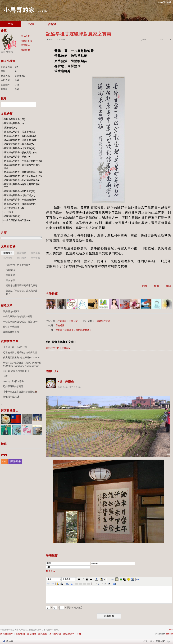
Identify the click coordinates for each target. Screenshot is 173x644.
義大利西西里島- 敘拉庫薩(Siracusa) (21, 357)
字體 (49, 579)
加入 (152, 641)
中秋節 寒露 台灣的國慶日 (16, 371)
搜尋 (39, 104)
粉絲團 (10, 641)
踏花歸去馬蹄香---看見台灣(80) (19, 132)
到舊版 (42, 11)
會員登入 (51, 571)
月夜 (5, 376)
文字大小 (67, 579)
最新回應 (22, 253)
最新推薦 (35, 253)
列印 (168, 286)
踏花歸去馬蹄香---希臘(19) (17, 157)
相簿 (31, 24)
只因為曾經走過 (102, 321)
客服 (79, 634)
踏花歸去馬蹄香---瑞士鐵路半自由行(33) (22, 166)
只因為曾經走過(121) (14, 119)
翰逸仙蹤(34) (10, 128)
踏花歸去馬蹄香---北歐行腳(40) (19, 195)
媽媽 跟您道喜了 (11, 311)
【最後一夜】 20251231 (15, 347)
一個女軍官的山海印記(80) (17, 220)
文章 (10, 24)
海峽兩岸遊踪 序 (11, 397)
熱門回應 (22, 258)
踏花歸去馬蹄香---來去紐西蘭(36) (21, 200)
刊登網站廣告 (7, 634)
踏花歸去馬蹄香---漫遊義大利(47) (21, 204)
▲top (171, 630)
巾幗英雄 (10, 270)
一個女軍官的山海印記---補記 (18, 316)
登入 (146, 641)
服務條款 (43, 634)
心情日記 (74, 321)
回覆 (145, 286)
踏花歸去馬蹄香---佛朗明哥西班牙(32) (23, 172)
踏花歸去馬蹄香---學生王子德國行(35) (23, 161)
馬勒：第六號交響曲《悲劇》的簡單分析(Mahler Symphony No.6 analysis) (22, 364)
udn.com (169, 634)
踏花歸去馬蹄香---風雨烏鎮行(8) (20, 136)
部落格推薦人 (10, 411)
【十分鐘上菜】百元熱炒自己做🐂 (20, 392)
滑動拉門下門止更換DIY (58, 348)
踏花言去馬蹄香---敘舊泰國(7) (19, 144)
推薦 (157, 286)
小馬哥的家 (19, 10)
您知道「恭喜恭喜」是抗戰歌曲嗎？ (74, 330)
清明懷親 (10, 275)
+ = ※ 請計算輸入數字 (64, 608)
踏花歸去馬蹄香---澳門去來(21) (19, 191)
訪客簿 (52, 24)
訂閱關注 (25, 45)
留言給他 (25, 50)
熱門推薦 (35, 258)
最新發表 (8, 253)
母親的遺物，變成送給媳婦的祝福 (20, 352)
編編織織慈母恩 (11, 332)
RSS (4, 461)
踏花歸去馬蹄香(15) (14, 123)
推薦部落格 (26, 41)
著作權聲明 (55, 634)
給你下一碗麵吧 (11, 327)
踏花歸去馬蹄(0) (12, 216)
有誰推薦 (52, 294)
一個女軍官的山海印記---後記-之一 (20, 322)
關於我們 (20, 634)
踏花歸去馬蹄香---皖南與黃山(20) (21, 152)
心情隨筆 (62, 321)
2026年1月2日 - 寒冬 (13, 381)
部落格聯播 (15, 461)
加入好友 (25, 36)
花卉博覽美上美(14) (14, 208)
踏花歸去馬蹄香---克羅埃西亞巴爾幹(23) (22, 186)
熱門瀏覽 (8, 258)
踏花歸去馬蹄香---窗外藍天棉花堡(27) (23, 176)
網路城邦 (161, 641)
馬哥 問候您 (7, 52)
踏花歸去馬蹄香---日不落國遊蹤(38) (22, 180)
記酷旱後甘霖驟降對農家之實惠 (22, 285)
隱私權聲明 (69, 634)
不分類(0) (9, 212)
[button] (54, 579)
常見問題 (31, 634)
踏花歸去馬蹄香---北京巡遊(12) (19, 148)
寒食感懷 (60, 325)
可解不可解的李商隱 (13, 386)
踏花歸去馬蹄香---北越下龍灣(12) (21, 140)
